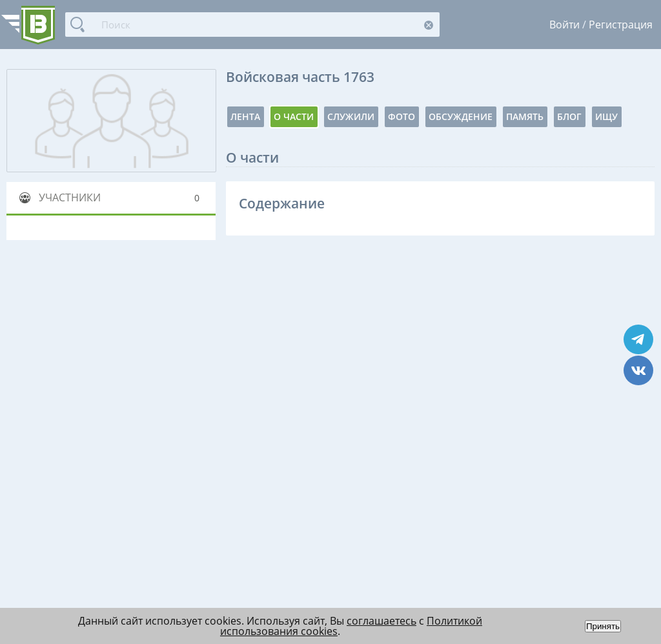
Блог (569, 116)
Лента (245, 116)
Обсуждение (461, 116)
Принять (603, 626)
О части (294, 116)
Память (525, 116)
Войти (564, 25)
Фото (402, 116)
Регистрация (621, 25)
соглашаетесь (381, 621)
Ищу (606, 116)
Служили (351, 116)
